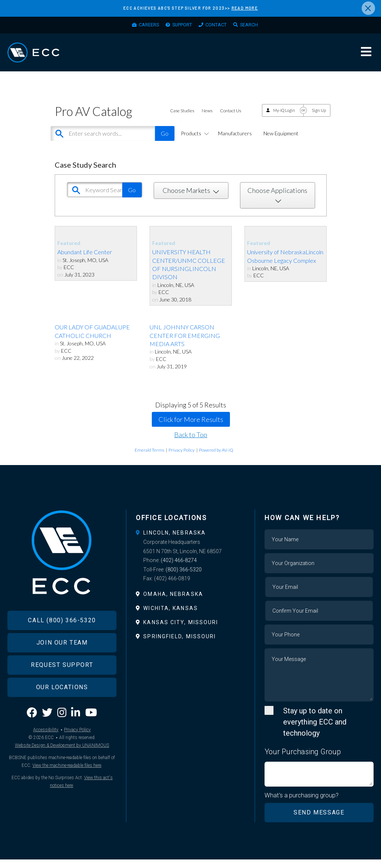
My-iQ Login (284, 118)
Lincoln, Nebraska (175, 541)
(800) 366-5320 (184, 578)
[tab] (190, 541)
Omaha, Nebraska (173, 602)
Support (180, 26)
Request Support (62, 683)
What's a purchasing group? (302, 804)
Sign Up (319, 118)
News (207, 119)
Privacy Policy (182, 459)
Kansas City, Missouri (181, 630)
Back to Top (191, 443)
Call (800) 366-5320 (62, 638)
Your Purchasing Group (303, 760)
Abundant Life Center (85, 260)
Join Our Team (62, 660)
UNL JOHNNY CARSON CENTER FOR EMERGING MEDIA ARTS (185, 344)
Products (194, 141)
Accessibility (46, 748)
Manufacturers (235, 141)
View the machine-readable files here (67, 783)
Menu (366, 57)
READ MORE (245, 8)
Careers (141, 26)
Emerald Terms (149, 459)
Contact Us (230, 119)
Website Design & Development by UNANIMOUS (62, 763)
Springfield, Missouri (180, 645)
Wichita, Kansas (171, 616)
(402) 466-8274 (179, 568)
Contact (220, 26)
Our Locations (62, 705)
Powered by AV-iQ (216, 459)
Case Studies (182, 119)
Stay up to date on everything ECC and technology (315, 730)
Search (257, 26)
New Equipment (281, 141)
